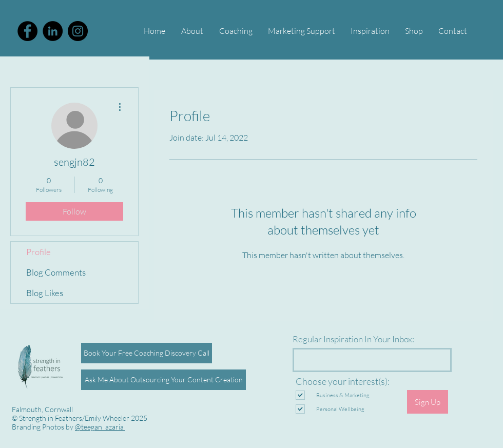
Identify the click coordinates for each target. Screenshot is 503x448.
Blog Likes (45, 293)
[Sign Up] (428, 402)
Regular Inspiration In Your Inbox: (353, 339)
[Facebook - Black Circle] (27, 31)
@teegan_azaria (100, 427)
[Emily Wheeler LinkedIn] (53, 31)
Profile (38, 252)
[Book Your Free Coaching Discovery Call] (147, 353)
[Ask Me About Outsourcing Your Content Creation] (163, 380)
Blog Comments (56, 272)
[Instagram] (78, 31)
